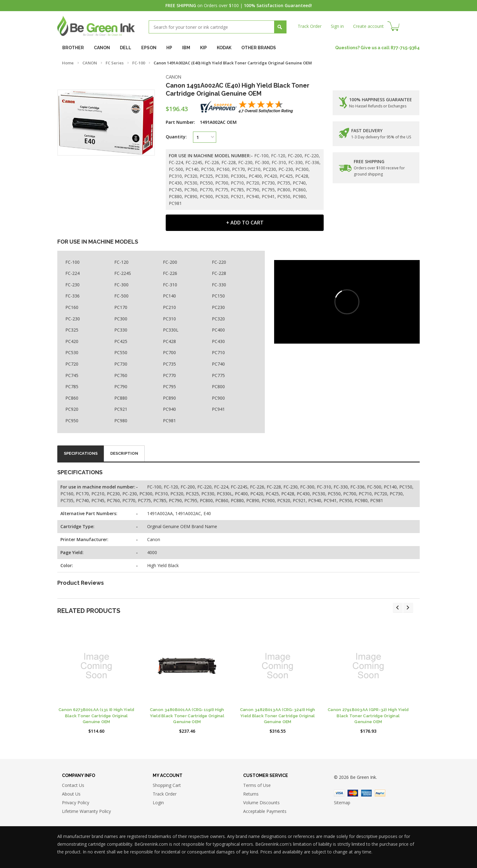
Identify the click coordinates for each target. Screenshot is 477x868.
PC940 (169, 409)
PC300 (121, 319)
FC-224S (123, 273)
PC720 (72, 364)
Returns (251, 794)
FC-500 (121, 296)
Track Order (310, 26)
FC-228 (219, 273)
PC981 (169, 421)
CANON (90, 63)
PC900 (218, 398)
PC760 (121, 375)
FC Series (115, 63)
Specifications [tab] (81, 453)
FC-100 (139, 63)
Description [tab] (124, 453)
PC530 (72, 352)
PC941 (218, 409)
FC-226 (170, 273)
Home (68, 63)
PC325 (72, 330)
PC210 (169, 307)
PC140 (169, 296)
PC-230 (73, 319)
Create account (368, 26)
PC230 (218, 307)
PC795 (169, 386)
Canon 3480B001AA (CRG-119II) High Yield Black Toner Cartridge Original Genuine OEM (187, 716)
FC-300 (121, 285)
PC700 (169, 352)
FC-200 (170, 262)
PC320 (218, 319)
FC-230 (72, 285)
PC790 (121, 386)
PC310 (169, 319)
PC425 (121, 341)
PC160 (72, 307)
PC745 (72, 375)
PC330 (121, 330)
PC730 (121, 364)
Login (158, 803)
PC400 (218, 330)
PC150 (218, 296)
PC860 (72, 398)
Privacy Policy (76, 803)
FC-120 (121, 262)
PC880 (121, 398)
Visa (339, 793)
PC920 (72, 409)
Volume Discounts (261, 803)
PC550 (121, 352)
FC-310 (170, 285)
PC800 (218, 386)
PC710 (218, 352)
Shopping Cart (167, 785)
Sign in (337, 26)
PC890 (169, 398)
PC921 (121, 409)
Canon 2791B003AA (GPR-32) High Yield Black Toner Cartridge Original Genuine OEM (368, 716)
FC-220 (219, 262)
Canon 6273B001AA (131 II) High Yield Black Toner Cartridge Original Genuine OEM (96, 716)
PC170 (121, 307)
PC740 (218, 364)
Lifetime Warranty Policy (86, 811)
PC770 (169, 375)
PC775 (218, 375)
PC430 (218, 341)
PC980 (121, 421)
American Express (366, 793)
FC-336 (72, 296)
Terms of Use (257, 785)
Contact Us (73, 785)
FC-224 (72, 273)
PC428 (169, 341)
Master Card (353, 793)
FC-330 (219, 285)
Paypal (380, 793)
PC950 (72, 421)
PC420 (72, 341)
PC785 (72, 386)
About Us (71, 794)
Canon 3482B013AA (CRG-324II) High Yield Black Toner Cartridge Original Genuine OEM (278, 716)
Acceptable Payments (265, 811)
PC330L (171, 330)
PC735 (169, 364)
